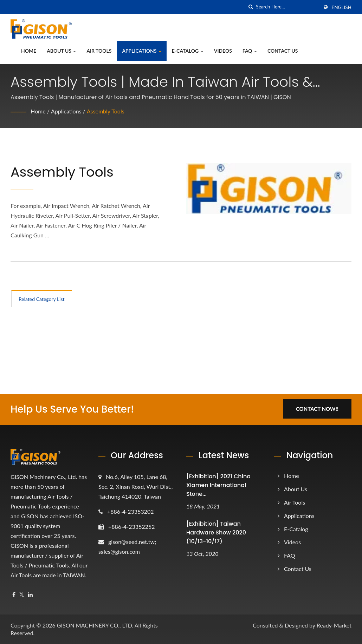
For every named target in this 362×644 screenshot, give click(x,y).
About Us (61, 51)
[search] (251, 7)
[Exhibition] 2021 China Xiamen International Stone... (218, 485)
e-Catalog (188, 51)
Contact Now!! (317, 409)
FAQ (250, 51)
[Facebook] (14, 595)
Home (29, 51)
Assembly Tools (106, 111)
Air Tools (99, 51)
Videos (223, 51)
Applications (141, 51)
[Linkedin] (30, 595)
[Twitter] (22, 595)
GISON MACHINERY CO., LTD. (95, 625)
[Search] (287, 7)
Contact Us (283, 51)
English (341, 7)
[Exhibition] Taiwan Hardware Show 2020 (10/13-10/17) (216, 533)
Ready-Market (334, 625)
